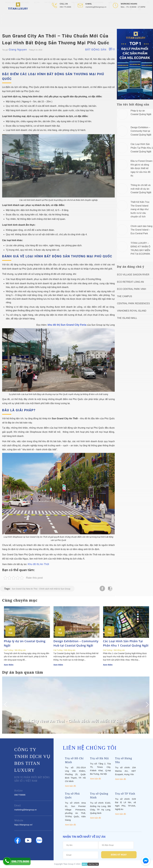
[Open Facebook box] (131, 22)
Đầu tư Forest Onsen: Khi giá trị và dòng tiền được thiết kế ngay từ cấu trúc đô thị (142, 168)
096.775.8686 (65, 7)
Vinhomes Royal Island (132, 311)
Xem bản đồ (70, 786)
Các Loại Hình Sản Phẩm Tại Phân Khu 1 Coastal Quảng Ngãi (142, 148)
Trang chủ (10, 16)
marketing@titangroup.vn (96, 7)
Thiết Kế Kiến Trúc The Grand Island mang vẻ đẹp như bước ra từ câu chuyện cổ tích (140, 209)
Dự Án (37, 16)
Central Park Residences (133, 303)
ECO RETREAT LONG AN (130, 282)
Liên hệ (112, 16)
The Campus (124, 296)
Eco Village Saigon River (133, 275)
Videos (63, 16)
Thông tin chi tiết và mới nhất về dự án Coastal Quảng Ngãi (141, 189)
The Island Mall (127, 318)
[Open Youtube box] (140, 22)
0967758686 (20, 795)
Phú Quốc (29, 727)
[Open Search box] (149, 16)
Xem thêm (9, 665)
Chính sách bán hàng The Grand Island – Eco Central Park (141, 230)
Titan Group (68, 864)
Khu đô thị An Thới (38, 564)
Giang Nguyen (18, 50)
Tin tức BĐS (50, 16)
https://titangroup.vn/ (23, 825)
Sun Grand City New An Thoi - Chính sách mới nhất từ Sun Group (41, 589)
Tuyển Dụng (125, 16)
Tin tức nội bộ (78, 16)
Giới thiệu (24, 16)
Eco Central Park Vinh (131, 289)
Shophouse (15, 727)
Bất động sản (96, 50)
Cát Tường (8, 650)
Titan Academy (97, 16)
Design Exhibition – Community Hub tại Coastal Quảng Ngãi (141, 131)
